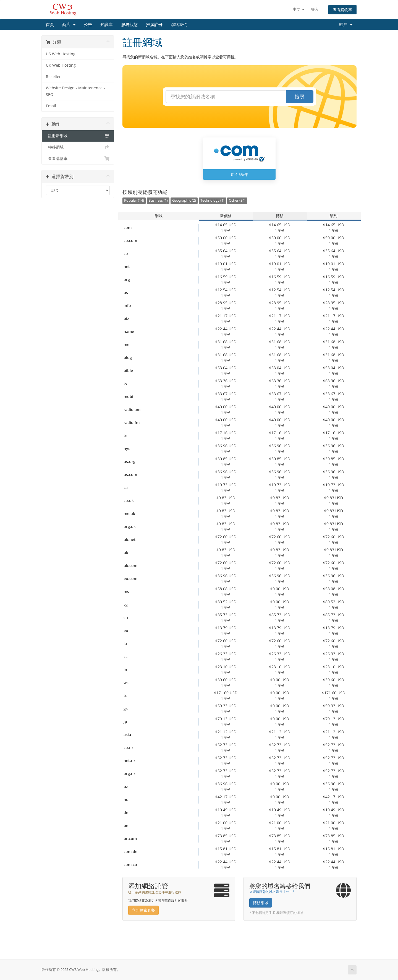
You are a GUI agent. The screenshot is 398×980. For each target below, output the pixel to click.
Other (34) (237, 200)
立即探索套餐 (143, 910)
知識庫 (107, 25)
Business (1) (158, 200)
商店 (69, 25)
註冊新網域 (78, 136)
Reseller (53, 77)
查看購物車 (342, 10)
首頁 (50, 25)
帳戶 (346, 25)
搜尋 (300, 97)
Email (51, 106)
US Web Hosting (61, 54)
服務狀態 (129, 25)
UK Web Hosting (61, 65)
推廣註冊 (154, 25)
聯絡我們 (179, 25)
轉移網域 (78, 147)
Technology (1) (212, 200)
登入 (315, 9)
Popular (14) (134, 200)
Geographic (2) (184, 200)
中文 (298, 9)
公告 (88, 25)
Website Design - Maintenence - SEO (75, 91)
